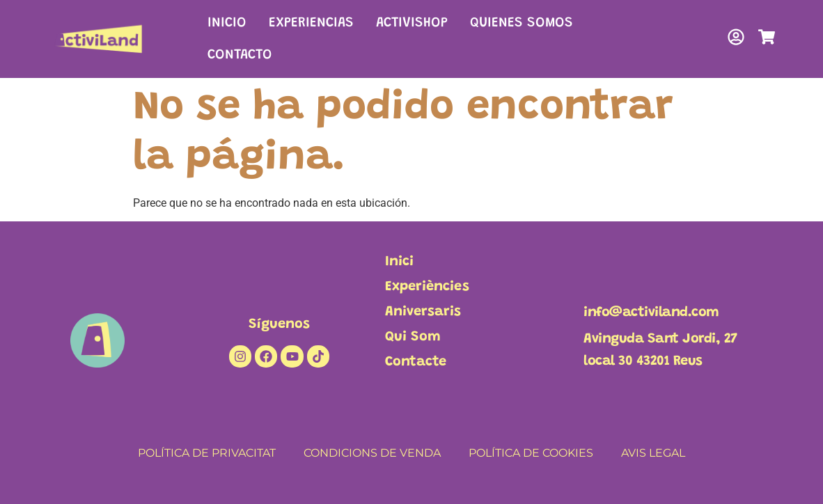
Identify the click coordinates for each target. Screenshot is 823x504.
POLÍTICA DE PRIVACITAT (207, 453)
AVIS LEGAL (653, 453)
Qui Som (413, 337)
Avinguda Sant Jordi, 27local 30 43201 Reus (660, 350)
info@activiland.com (651, 313)
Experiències (427, 287)
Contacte (416, 362)
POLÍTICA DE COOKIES (531, 453)
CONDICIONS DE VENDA (372, 453)
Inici (399, 262)
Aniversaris (423, 312)
